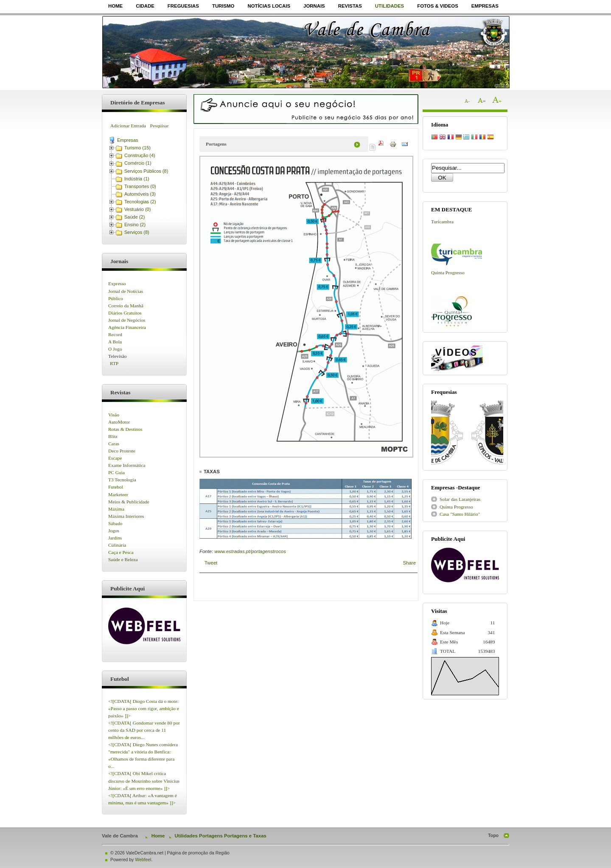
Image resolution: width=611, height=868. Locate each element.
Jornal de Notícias (126, 291)
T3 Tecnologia (122, 480)
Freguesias (183, 6)
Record (115, 334)
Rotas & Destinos (125, 429)
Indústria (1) (137, 179)
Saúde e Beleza (123, 559)
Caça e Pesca (121, 552)
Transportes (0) (140, 186)
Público (116, 298)
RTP (114, 363)
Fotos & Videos (438, 6)
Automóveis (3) (140, 194)
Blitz (113, 436)
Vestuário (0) (137, 209)
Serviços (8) (137, 232)
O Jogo (115, 349)
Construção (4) (140, 155)
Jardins (115, 538)
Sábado (115, 523)
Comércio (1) (138, 163)
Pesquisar (160, 126)
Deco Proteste (122, 451)
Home (115, 6)
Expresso (117, 284)
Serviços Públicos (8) (146, 171)
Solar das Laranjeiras (460, 499)
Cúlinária (117, 545)
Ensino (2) (135, 225)
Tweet (211, 563)
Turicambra (442, 222)
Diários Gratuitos (125, 313)
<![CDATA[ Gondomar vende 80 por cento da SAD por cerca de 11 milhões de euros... (144, 730)
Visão (114, 415)
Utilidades (390, 6)
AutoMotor (119, 422)
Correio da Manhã (126, 306)
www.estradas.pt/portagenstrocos (250, 551)
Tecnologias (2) (140, 202)
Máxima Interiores (126, 516)
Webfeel (143, 860)
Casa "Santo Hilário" (460, 514)
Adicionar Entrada (128, 126)
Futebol (116, 487)
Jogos (114, 531)
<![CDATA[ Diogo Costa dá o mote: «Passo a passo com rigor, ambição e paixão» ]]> (144, 708)
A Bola (115, 342)
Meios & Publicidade (129, 502)
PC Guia (116, 472)
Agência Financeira (127, 327)
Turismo (223, 6)
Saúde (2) (135, 217)
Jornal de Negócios (127, 320)
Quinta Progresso (448, 272)
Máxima (116, 509)
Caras (114, 444)
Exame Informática (127, 465)
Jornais (314, 6)
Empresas (485, 6)
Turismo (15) (137, 148)
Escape (115, 458)
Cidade (145, 6)
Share (409, 563)
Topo (493, 836)
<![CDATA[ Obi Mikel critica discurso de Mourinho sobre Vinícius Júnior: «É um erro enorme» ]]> (144, 781)
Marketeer (118, 494)
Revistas (350, 6)
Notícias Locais (269, 6)
